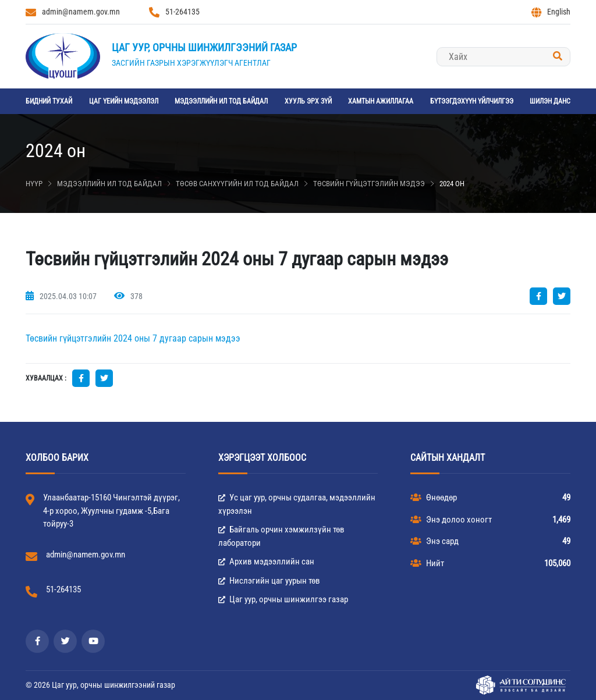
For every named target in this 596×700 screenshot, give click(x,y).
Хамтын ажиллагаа (381, 101)
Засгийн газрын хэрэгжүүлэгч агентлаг (191, 63)
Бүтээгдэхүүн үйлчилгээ (472, 101)
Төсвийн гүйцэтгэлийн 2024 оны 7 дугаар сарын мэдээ (133, 338)
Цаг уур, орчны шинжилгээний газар (204, 47)
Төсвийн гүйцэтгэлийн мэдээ (369, 184)
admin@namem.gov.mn (73, 12)
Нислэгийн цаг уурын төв (269, 581)
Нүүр (34, 184)
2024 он (452, 184)
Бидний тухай (49, 101)
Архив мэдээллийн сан (266, 562)
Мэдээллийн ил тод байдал (221, 101)
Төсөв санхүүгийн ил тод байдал (237, 184)
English (551, 12)
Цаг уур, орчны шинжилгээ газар (283, 599)
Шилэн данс (550, 101)
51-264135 (174, 12)
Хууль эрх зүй (308, 101)
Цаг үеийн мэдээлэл (124, 101)
